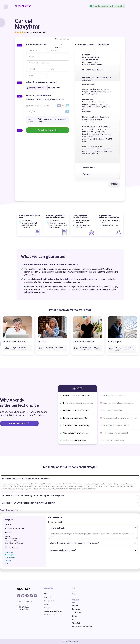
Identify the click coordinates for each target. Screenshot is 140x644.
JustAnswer (9, 552)
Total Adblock (10, 558)
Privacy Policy (77, 623)
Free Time (47, 597)
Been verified (10, 555)
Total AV (8, 560)
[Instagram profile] (31, 596)
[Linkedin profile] (27, 596)
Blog (73, 620)
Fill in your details (37, 45)
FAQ (73, 594)
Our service (76, 609)
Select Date (54, 88)
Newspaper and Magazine (53, 611)
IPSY (6, 563)
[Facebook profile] (19, 596)
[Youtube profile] (35, 596)
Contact (75, 616)
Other (46, 594)
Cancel (48, 130)
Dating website (49, 601)
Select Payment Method (39, 95)
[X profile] (23, 596)
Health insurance (50, 615)
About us (75, 605)
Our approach (77, 613)
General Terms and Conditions (82, 627)
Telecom (47, 608)
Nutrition (47, 604)
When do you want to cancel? (41, 82)
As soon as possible (36, 88)
